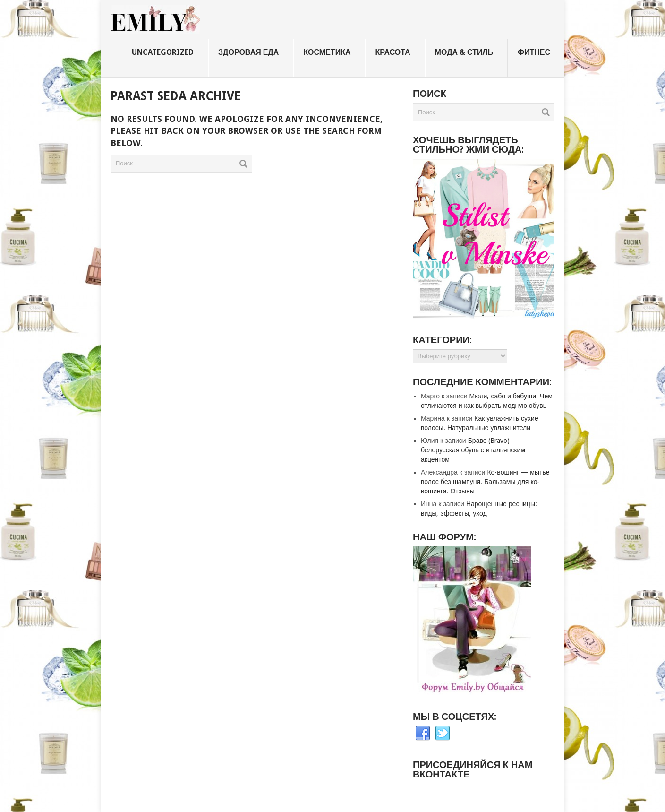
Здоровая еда (248, 52)
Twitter (443, 734)
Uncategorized (163, 52)
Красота (392, 52)
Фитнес (534, 52)
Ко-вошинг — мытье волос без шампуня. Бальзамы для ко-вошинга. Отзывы (485, 482)
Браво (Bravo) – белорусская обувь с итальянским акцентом (473, 450)
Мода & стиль (464, 52)
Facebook (423, 734)
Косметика (327, 52)
